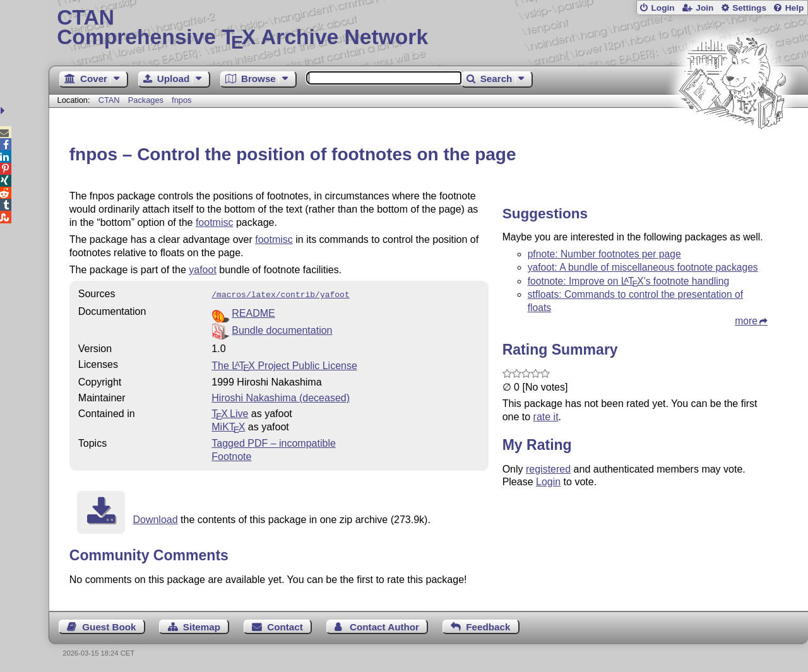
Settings (749, 8)
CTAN (109, 100)
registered (548, 469)
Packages (147, 100)
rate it (546, 417)
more (746, 321)
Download (155, 518)
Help (795, 8)
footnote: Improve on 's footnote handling (628, 281)
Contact (285, 626)
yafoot (203, 270)
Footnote (231, 455)
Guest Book (109, 626)
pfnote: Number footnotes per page (604, 254)
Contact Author (384, 626)
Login (662, 8)
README (253, 312)
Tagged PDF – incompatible (274, 442)
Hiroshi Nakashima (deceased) (281, 397)
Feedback (488, 626)
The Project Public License (284, 364)
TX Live (230, 412)
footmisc (215, 222)
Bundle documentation (282, 329)
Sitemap (202, 626)
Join (704, 8)
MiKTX (228, 426)
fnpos (181, 100)
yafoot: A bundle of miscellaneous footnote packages (643, 267)
